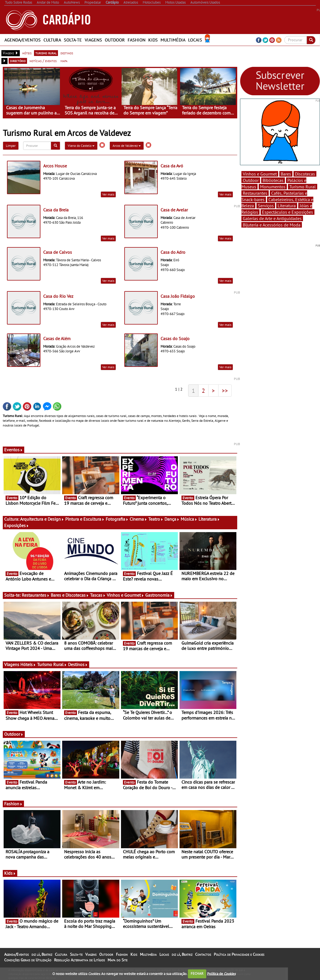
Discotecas (305, 174)
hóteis (27, 53)
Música (189, 519)
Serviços (266, 206)
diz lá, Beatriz (42, 954)
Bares (286, 174)
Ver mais (108, 194)
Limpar (11, 146)
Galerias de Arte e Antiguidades (272, 218)
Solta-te (73, 40)
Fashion (137, 40)
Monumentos (273, 187)
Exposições (17, 525)
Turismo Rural (52, 664)
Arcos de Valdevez (127, 146)
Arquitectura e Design (42, 519)
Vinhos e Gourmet (125, 595)
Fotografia (117, 519)
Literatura (209, 519)
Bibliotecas (273, 180)
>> (225, 391)
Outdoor (115, 40)
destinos (67, 53)
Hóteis (28, 664)
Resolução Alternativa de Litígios (79, 960)
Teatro (156, 519)
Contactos (203, 954)
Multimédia (173, 40)
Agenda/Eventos (23, 40)
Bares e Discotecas (70, 595)
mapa (64, 61)
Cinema (138, 519)
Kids (153, 40)
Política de (221, 973)
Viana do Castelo (81, 146)
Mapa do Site (117, 960)
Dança (172, 519)
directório (18, 61)
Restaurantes (36, 595)
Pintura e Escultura (85, 519)
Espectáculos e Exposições (288, 212)
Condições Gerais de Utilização (28, 960)
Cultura (52, 40)
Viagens (93, 40)
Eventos (14, 450)
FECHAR (197, 973)
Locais (195, 40)
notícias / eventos (43, 61)
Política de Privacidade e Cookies (239, 954)
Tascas (98, 595)
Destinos (78, 664)
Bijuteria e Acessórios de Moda (272, 225)
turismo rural (46, 53)
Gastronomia (159, 595)
